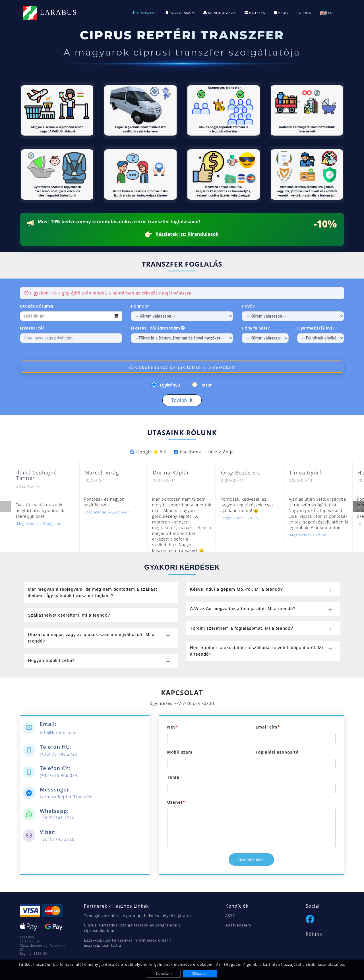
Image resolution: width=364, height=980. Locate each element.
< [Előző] (5, 507)
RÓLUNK (304, 13)
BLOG (281, 13)
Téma (173, 777)
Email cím (266, 727)
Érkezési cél (32, 328)
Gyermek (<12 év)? (316, 328)
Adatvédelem (238, 925)
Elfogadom (200, 973)
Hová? (248, 306)
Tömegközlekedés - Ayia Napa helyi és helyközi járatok (138, 916)
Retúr (206, 385)
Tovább (182, 400)
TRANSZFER (144, 13)
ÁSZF (230, 916)
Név (172, 727)
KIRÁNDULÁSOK (220, 13)
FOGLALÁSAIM (180, 13)
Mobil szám (180, 752)
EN (326, 13)
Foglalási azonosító (277, 752)
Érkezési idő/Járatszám (158, 328)
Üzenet (175, 802)
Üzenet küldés (251, 859)
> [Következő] (359, 507)
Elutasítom (164, 973)
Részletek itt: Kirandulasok (187, 234)
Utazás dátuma (36, 306)
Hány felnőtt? (256, 328)
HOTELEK (255, 13)
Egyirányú (170, 385)
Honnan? (140, 306)
